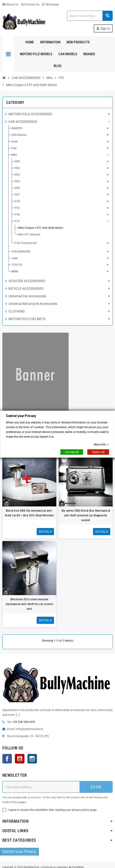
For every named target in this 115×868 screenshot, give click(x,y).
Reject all (98, 452)
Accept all (72, 452)
